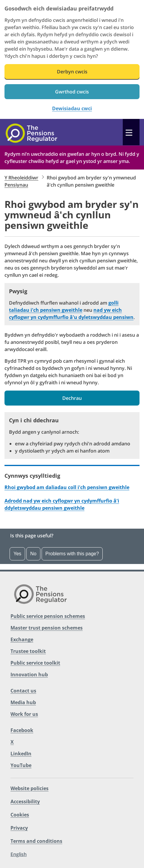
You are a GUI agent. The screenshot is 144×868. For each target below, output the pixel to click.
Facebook (22, 730)
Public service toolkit (35, 663)
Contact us (23, 691)
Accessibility (25, 802)
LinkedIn (21, 754)
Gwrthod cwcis (72, 92)
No (33, 554)
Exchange (22, 639)
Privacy (19, 828)
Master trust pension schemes (47, 628)
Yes (17, 554)
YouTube (21, 765)
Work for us (24, 714)
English (19, 854)
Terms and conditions (36, 841)
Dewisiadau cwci (72, 109)
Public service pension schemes (48, 616)
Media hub (23, 702)
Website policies (29, 788)
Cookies (20, 815)
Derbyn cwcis (72, 72)
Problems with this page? (72, 554)
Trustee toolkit (28, 651)
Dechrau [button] (72, 398)
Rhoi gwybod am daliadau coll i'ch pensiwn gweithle (67, 487)
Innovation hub (29, 675)
